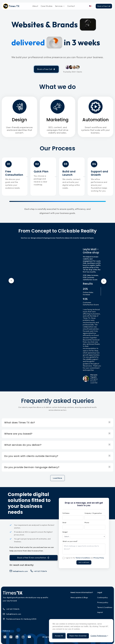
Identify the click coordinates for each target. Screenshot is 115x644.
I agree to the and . (85, 558)
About (35, 6)
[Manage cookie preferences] (99, 636)
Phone (87, 523)
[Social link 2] (11, 637)
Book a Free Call (104, 6)
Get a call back (84, 563)
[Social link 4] (23, 637)
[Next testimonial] (104, 281)
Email (64, 523)
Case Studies (47, 6)
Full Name (66, 513)
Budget (65, 532)
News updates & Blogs (79, 597)
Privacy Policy (99, 558)
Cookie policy (103, 597)
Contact (71, 6)
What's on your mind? (70, 541)
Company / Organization (93, 513)
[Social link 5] (29, 637)
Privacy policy (103, 602)
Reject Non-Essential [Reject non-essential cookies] (78, 636)
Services (60, 6)
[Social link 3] (17, 637)
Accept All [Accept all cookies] (59, 636)
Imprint (100, 612)
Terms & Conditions (83, 558)
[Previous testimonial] (11, 281)
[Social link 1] (5, 637)
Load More (57, 478)
